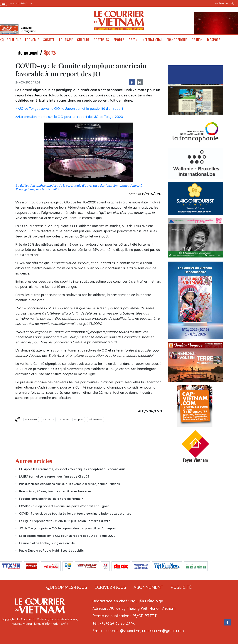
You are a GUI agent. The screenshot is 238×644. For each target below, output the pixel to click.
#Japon (64, 419)
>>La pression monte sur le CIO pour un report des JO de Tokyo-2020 (69, 117)
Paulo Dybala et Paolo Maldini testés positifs (51, 551)
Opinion (197, 40)
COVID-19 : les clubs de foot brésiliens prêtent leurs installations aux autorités (75, 513)
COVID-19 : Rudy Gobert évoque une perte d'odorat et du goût (64, 506)
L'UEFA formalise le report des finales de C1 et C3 (54, 476)
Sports (119, 40)
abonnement (148, 587)
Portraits (101, 40)
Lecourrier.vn (119, 21)
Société (49, 40)
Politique (14, 40)
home (2, 40)
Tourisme (66, 40)
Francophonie (177, 40)
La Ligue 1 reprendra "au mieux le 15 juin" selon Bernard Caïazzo (65, 521)
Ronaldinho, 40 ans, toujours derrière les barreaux (55, 491)
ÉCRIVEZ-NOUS (110, 587)
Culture (83, 40)
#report (79, 419)
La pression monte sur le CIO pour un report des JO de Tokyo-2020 (67, 536)
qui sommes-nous (67, 587)
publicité (181, 587)
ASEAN (133, 40)
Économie (32, 40)
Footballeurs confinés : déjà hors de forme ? (51, 499)
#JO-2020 (48, 419)
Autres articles (34, 461)
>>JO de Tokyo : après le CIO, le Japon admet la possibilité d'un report (69, 109)
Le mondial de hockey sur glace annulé (47, 543)
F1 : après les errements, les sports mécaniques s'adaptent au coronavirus (72, 469)
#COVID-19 (31, 419)
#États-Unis (96, 419)
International (152, 40)
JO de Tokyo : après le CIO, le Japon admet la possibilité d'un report (68, 528)
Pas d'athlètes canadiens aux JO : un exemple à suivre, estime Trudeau (70, 484)
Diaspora (214, 40)
